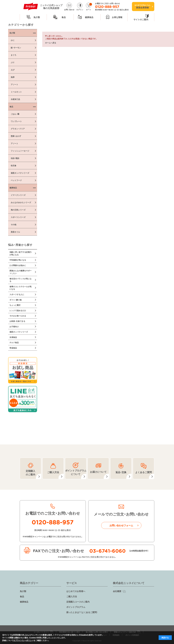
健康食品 (24, 602)
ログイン (80, 9)
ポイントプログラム (76, 607)
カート (89, 7)
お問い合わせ (69, 9)
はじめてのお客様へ (76, 591)
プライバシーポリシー (24, 640)
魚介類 (23, 591)
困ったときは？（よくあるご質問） (82, 612)
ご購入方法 (72, 596)
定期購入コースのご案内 (78, 602)
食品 (22, 596)
